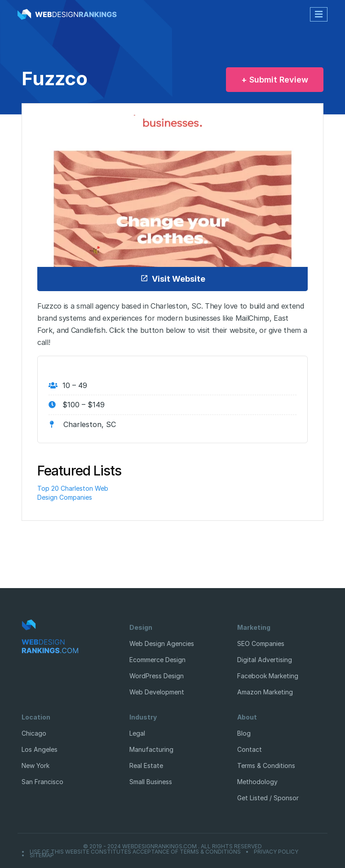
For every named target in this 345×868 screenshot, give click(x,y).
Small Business (151, 782)
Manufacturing (151, 749)
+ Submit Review (275, 80)
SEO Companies (261, 643)
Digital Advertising (265, 660)
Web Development (157, 692)
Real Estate (146, 765)
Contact (250, 749)
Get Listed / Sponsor (268, 798)
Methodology (257, 782)
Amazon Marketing (265, 692)
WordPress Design (157, 676)
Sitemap (42, 855)
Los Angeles (40, 749)
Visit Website (173, 279)
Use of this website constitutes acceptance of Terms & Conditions (135, 852)
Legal (137, 733)
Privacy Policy (276, 852)
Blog (244, 733)
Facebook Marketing (268, 676)
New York (35, 765)
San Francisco (42, 782)
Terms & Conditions (266, 765)
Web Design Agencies (162, 643)
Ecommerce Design (157, 660)
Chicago (34, 733)
